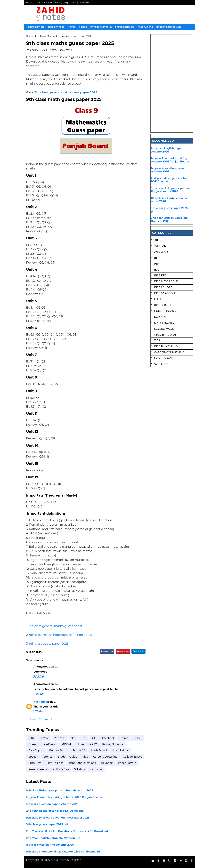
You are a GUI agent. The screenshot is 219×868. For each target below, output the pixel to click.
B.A (93, 738)
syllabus (103, 769)
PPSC (106, 744)
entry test (59, 763)
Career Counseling (169, 27)
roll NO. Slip (85, 769)
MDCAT (80, 744)
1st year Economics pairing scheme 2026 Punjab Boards (64, 797)
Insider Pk (84, 3)
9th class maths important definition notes (61, 635)
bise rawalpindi (166, 346)
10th (31, 738)
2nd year (60, 738)
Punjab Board (58, 751)
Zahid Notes (58, 860)
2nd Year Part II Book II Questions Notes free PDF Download (67, 831)
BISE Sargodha (165, 293)
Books (83, 27)
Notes (72, 27)
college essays (38, 763)
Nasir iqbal (41, 702)
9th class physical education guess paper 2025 (58, 818)
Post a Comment (41, 719)
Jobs (74, 3)
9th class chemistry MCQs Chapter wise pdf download (63, 852)
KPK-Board (62, 744)
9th (36, 36)
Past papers (145, 27)
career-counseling (105, 757)
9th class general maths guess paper (56, 626)
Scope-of (79, 751)
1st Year (44, 738)
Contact (48, 3)
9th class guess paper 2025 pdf (47, 825)
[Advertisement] (172, 83)
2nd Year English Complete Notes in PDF (54, 838)
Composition (36, 27)
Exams (124, 738)
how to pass (79, 763)
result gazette (62, 769)
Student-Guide (68, 757)
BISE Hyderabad (166, 281)
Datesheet (108, 738)
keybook (131, 763)
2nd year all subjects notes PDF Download (55, 811)
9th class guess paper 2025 (49, 644)
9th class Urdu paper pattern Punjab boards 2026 (60, 791)
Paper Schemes (125, 27)
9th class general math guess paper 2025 (66, 93)
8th (73, 738)
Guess (43, 36)
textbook (120, 769)
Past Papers (36, 751)
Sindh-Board (99, 751)
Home (29, 3)
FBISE (32, 744)
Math (51, 36)
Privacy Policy (62, 3)
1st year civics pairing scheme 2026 (50, 845)
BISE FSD (160, 276)
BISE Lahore (163, 287)
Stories (48, 757)
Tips (85, 757)
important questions (107, 763)
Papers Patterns (101, 27)
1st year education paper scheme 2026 (52, 804)
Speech (33, 757)
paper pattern (38, 769)
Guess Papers (56, 27)
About (38, 3)
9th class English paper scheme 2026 (167, 150)
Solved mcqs (120, 751)
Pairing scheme (126, 744)
